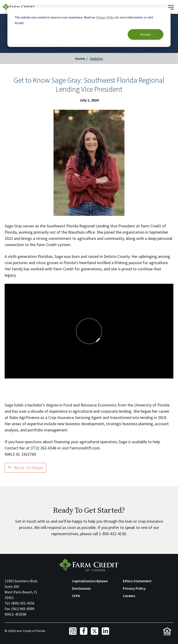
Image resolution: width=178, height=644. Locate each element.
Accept (146, 34)
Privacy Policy (105, 17)
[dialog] (89, 27)
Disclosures (81, 588)
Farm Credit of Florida (89, 565)
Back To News (29, 468)
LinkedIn (105, 631)
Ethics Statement (137, 581)
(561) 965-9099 (23, 609)
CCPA (76, 596)
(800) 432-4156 (23, 603)
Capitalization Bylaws (90, 581)
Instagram (73, 631)
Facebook (84, 631)
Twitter (95, 631)
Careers (129, 596)
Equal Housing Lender (167, 631)
